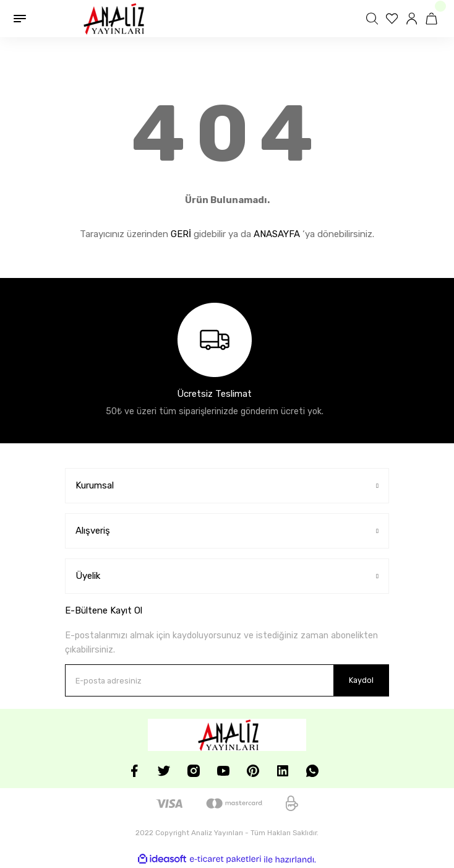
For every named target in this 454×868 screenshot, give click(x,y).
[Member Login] (413, 19)
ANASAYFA (277, 234)
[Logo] (113, 19)
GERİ (181, 234)
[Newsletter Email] (227, 680)
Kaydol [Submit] (361, 680)
